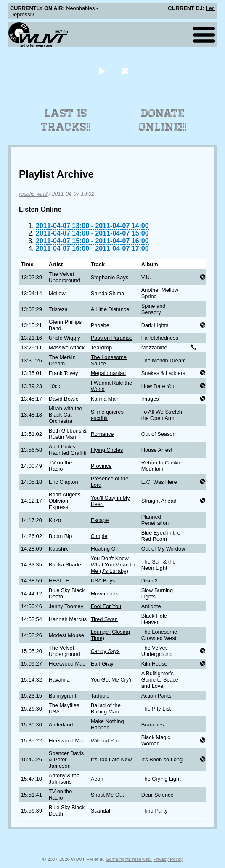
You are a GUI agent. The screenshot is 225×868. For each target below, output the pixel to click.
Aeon (97, 779)
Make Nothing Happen (107, 724)
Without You (105, 741)
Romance (102, 434)
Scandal (101, 811)
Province (101, 466)
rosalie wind (33, 194)
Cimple (99, 536)
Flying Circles (107, 450)
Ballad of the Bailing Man (106, 708)
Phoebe (100, 325)
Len (210, 8)
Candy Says (105, 651)
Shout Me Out (107, 795)
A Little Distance (110, 309)
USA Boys (103, 581)
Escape (100, 520)
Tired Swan (104, 619)
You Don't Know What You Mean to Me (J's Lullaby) (113, 565)
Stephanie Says (110, 277)
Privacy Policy (168, 859)
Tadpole (100, 696)
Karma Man (105, 399)
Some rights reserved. (129, 859)
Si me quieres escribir (107, 415)
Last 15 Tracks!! (66, 120)
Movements (105, 594)
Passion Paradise (112, 338)
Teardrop (102, 347)
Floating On (105, 549)
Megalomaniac (108, 373)
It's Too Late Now (111, 759)
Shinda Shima (108, 293)
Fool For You (106, 606)
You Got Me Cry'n (112, 680)
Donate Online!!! (163, 120)
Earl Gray (102, 664)
